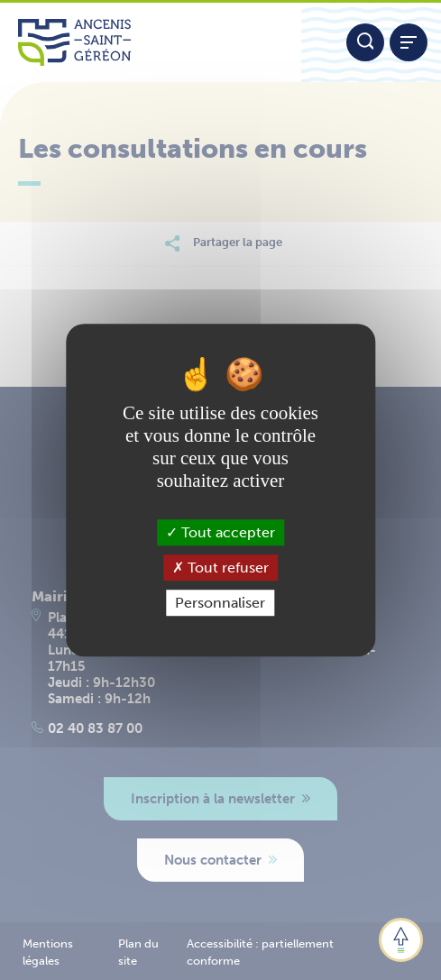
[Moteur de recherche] (365, 42)
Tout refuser (220, 568)
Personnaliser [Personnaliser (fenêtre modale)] (220, 603)
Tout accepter (220, 532)
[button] (401, 940)
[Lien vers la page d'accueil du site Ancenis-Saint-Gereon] (151, 42)
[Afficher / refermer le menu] (409, 42)
